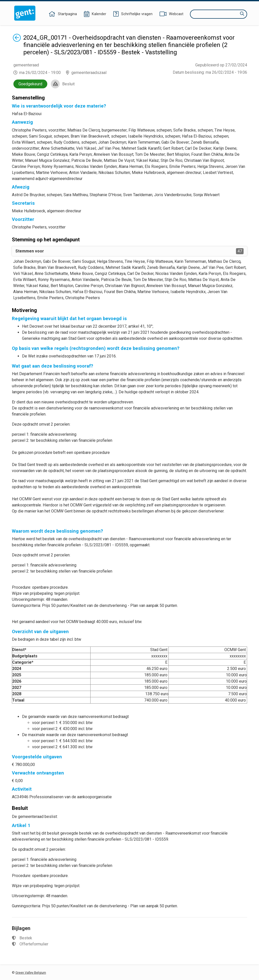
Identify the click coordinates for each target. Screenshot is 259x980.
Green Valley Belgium (31, 973)
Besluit (68, 84)
